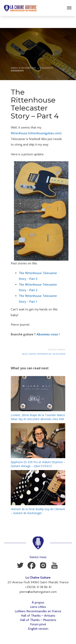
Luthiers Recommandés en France (38, 611)
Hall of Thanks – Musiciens (38, 620)
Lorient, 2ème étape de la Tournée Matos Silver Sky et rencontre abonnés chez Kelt (38, 417)
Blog (25, 354)
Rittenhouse (19, 133)
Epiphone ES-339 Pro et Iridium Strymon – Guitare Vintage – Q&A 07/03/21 (38, 464)
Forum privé (38, 624)
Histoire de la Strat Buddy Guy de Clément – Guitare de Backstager (38, 511)
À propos (38, 602)
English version (38, 629)
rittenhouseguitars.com (45, 133)
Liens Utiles (38, 607)
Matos (33, 354)
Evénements (17, 71)
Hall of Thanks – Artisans (38, 616)
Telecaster (59, 354)
